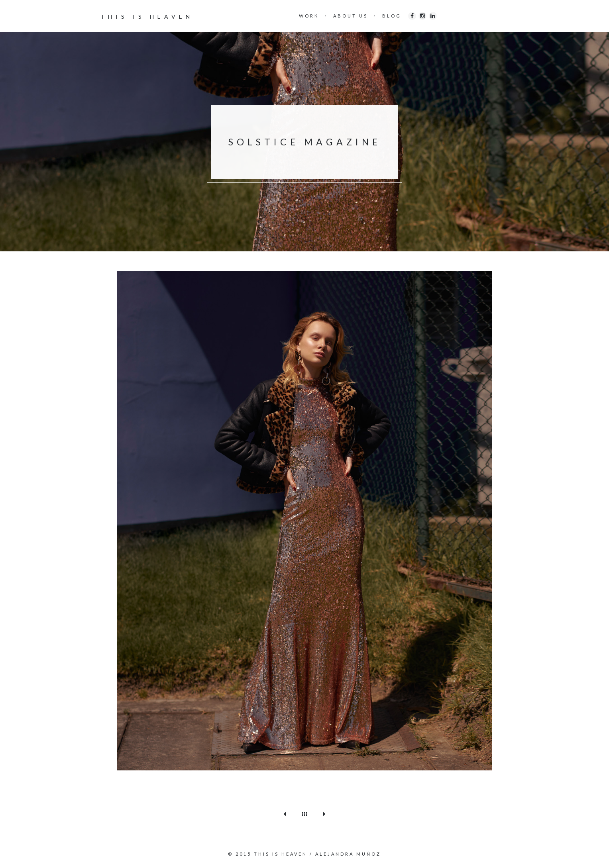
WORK (309, 16)
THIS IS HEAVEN (147, 17)
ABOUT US (351, 16)
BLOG (392, 16)
